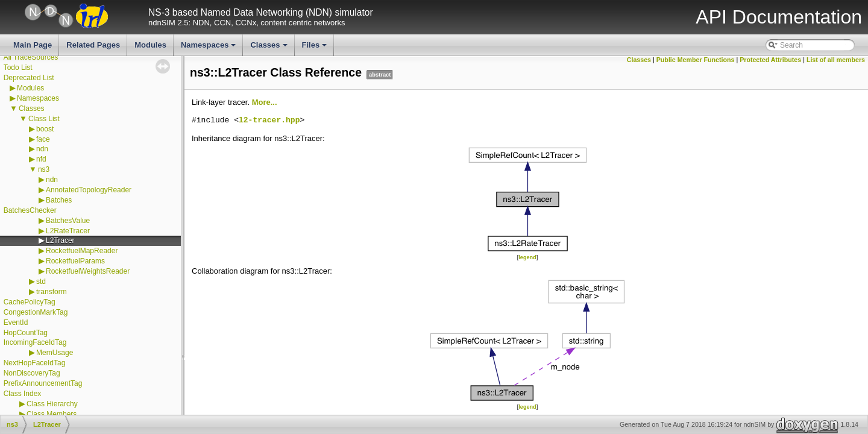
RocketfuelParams (75, 261)
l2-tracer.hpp (269, 121)
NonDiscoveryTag (32, 373)
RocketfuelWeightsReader (88, 271)
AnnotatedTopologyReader (89, 190)
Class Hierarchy (52, 404)
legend (527, 257)
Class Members (52, 414)
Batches (59, 200)
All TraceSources (31, 57)
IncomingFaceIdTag (35, 342)
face (43, 139)
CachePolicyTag (30, 302)
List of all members (836, 60)
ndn (42, 149)
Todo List (18, 68)
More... (265, 102)
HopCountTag (26, 333)
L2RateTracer (68, 231)
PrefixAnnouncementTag (43, 383)
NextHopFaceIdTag (35, 363)
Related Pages (93, 45)
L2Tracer (60, 241)
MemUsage (55, 353)
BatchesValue (68, 221)
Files (316, 48)
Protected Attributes (770, 60)
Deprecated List (29, 78)
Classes (269, 48)
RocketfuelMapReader (82, 251)
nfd (41, 159)
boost (45, 129)
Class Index (23, 394)
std (41, 281)
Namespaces (209, 48)
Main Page (33, 45)
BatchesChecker (30, 210)
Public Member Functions (696, 60)
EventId (16, 322)
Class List (44, 119)
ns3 (44, 169)
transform (52, 292)
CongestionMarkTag (36, 312)
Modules (150, 45)
